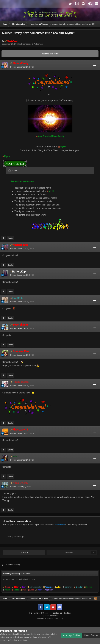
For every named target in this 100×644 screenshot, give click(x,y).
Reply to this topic (50, 54)
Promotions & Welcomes (32, 44)
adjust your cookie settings (25, 637)
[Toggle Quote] (10, 170)
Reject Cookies (91, 635)
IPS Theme (34, 613)
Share (24, 553)
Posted (22, 67)
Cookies (67, 613)
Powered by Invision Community (50, 618)
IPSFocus (45, 613)
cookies (18, 634)
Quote (10, 238)
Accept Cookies (71, 635)
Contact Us (57, 613)
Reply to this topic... (16, 536)
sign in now (60, 524)
